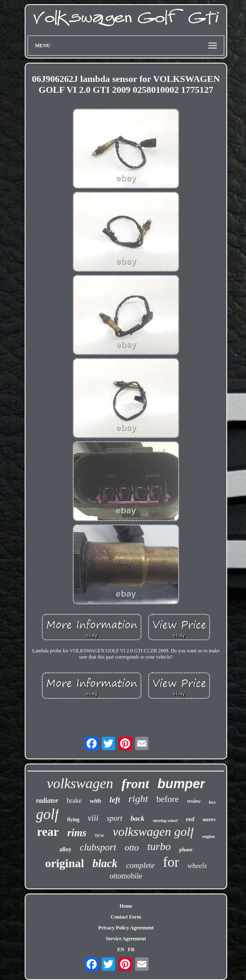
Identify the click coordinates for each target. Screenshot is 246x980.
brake (74, 801)
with (96, 801)
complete (140, 865)
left (115, 800)
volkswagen (80, 783)
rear (48, 832)
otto (132, 847)
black (105, 863)
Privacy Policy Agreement (126, 928)
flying (73, 820)
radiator (47, 801)
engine (209, 836)
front (136, 784)
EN (121, 949)
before (168, 799)
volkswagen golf (153, 831)
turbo (159, 846)
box (212, 802)
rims (77, 833)
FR (131, 949)
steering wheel (165, 821)
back (137, 818)
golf (47, 814)
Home (126, 906)
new (100, 835)
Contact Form (126, 917)
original (65, 863)
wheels (197, 866)
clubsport (98, 847)
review (194, 801)
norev (210, 819)
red (190, 819)
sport (114, 818)
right (138, 799)
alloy (65, 849)
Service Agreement (126, 939)
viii (93, 818)
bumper (181, 784)
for (171, 862)
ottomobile (126, 876)
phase (186, 849)
